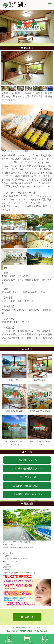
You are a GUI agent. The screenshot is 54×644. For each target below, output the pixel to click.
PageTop (27, 617)
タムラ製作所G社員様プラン (27, 469)
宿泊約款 (24, 627)
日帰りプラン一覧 (27, 477)
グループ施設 (16, 627)
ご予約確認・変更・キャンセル (27, 494)
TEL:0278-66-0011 (17, 576)
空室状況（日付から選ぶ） (27, 486)
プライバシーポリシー (36, 627)
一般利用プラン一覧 (27, 460)
